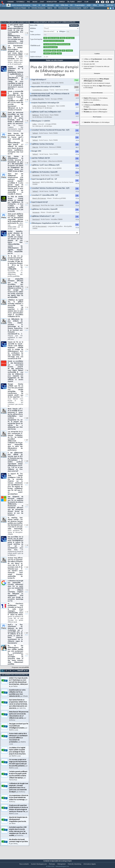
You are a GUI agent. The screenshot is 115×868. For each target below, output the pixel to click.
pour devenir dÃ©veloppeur (96, 115)
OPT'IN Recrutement (40, 229)
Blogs (35, 2)
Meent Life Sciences (39, 201)
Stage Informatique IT (38, 83)
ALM (44, 5)
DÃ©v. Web (64, 5)
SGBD (89, 5)
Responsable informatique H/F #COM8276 (45, 90)
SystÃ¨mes (110, 5)
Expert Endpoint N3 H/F (39, 205)
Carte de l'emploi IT (90, 69)
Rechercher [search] (74, 28)
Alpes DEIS (36, 86)
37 (27, 615)
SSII (55, 8)
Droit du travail (63, 8)
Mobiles (102, 5)
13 (27, 290)
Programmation (80, 5)
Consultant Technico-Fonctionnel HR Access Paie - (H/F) (50, 133)
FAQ (28, 2)
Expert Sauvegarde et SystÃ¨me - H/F (44, 182)
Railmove (36, 118)
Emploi (62, 2)
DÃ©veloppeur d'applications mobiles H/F (45, 226)
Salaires (50, 8)
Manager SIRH (36, 140)
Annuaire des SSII (89, 67)
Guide (105, 62)
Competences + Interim (40, 93)
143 (26, 57)
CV (29, 8)
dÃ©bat (110, 62)
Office (95, 5)
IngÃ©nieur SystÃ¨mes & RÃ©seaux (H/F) (45, 168)
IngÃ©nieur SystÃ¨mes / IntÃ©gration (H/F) (46, 115)
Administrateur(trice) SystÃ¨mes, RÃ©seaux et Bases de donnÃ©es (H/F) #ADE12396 (50, 98)
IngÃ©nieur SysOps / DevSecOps (42, 147)
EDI (71, 5)
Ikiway (35, 171)
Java (57, 5)
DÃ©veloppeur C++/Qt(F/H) (40, 124)
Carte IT (86, 8)
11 (27, 310)
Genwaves (36, 178)
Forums (11, 2)
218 (26, 245)
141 (26, 268)
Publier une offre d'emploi (55, 63)
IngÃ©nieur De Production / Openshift (44, 175)
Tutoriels (20, 2)
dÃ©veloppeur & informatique (95, 112)
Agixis (34, 164)
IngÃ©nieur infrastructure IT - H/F (42, 219)
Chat (42, 2)
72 (27, 223)
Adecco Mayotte (38, 102)
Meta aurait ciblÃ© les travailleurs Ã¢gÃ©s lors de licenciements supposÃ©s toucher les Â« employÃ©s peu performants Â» (15, 224)
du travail (88, 105)
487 (26, 443)
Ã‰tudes (71, 2)
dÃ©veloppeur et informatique (96, 101)
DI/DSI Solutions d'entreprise (21, 5)
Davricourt (36, 185)
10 (27, 124)
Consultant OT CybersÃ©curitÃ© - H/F (44, 198)
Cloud (34, 5)
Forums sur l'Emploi (20, 8)
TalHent (35, 136)
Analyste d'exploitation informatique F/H (45, 106)
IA (39, 5)
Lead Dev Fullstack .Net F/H (40, 161)
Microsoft (50, 5)
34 (27, 36)
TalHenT (35, 157)
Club (86, 2)
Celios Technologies (39, 109)
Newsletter (52, 2)
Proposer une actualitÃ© (20, 670)
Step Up (35, 150)
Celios (34, 127)
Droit (79, 2)
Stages (92, 8)
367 (26, 636)
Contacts (107, 86)
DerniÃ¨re (22, 674)
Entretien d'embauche (39, 8)
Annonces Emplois (75, 8)
